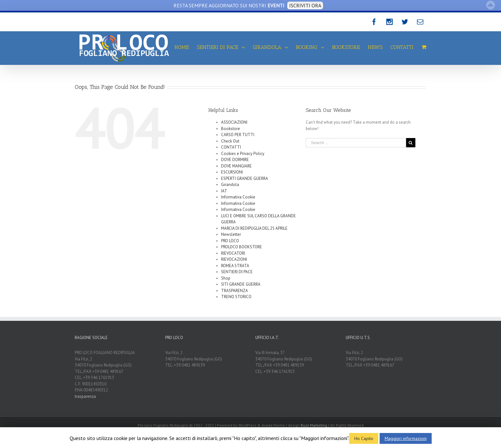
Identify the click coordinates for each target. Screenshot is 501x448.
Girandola (230, 185)
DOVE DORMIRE (235, 160)
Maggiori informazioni (406, 438)
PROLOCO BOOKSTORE (242, 247)
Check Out (230, 141)
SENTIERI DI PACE (237, 272)
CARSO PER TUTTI (238, 135)
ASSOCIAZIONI (234, 122)
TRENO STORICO (236, 297)
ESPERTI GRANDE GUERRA (245, 178)
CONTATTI (231, 147)
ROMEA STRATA (235, 266)
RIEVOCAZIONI (234, 259)
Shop (226, 278)
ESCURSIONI (232, 172)
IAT (224, 191)
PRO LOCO (230, 241)
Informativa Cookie (238, 197)
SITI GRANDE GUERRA (241, 284)
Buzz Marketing (314, 425)
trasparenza (85, 396)
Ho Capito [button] (364, 438)
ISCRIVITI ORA (305, 5)
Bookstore (231, 129)
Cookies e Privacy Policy (243, 154)
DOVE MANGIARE (236, 166)
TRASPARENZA (235, 291)
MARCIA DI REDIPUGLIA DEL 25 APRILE (254, 228)
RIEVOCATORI (233, 253)
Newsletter (231, 234)
